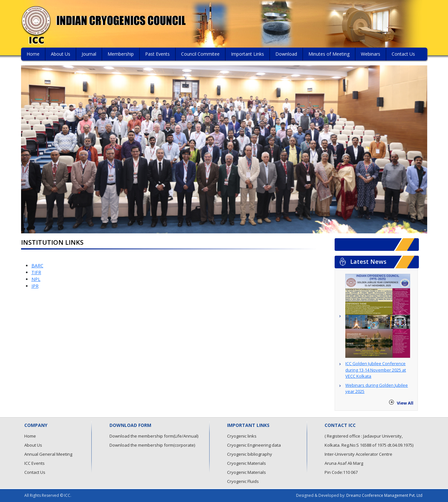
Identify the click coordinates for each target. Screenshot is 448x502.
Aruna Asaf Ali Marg (344, 463)
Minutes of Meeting (329, 54)
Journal (89, 54)
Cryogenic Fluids (243, 481)
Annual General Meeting (48, 454)
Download (286, 54)
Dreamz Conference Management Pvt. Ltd (384, 495)
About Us (61, 54)
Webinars (371, 54)
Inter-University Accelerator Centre (358, 454)
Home (33, 54)
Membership (121, 54)
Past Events (157, 54)
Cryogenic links (242, 436)
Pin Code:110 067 (341, 472)
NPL (36, 279)
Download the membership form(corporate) (152, 445)
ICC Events (34, 463)
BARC (37, 266)
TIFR (36, 272)
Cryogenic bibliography (250, 454)
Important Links (247, 54)
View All (405, 403)
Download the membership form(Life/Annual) (154, 436)
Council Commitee (200, 54)
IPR (35, 286)
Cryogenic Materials (247, 463)
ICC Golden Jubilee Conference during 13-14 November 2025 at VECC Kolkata (376, 370)
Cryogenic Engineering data (254, 445)
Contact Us (403, 54)
